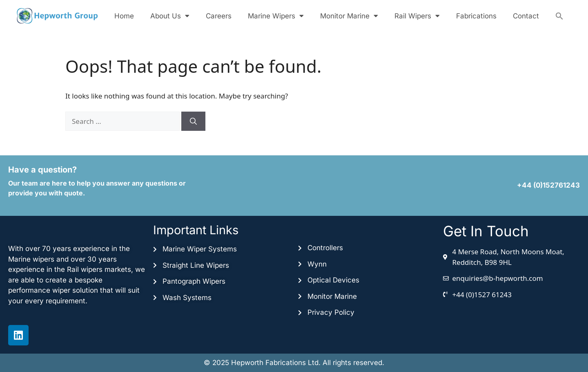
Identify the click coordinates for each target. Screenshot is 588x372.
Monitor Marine (349, 16)
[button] (559, 16)
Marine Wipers (276, 16)
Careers (219, 16)
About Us (170, 16)
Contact (526, 16)
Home (124, 16)
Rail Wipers (417, 16)
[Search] (193, 121)
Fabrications (476, 16)
